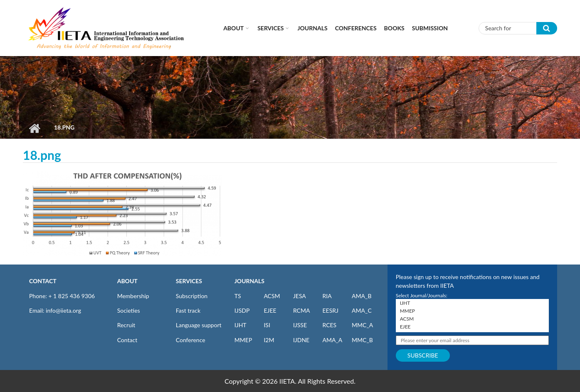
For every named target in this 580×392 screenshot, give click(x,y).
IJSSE (300, 325)
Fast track (188, 310)
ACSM (272, 296)
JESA (300, 296)
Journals (312, 28)
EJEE (270, 310)
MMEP (243, 340)
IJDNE (301, 340)
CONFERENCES (356, 28)
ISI (267, 325)
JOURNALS (249, 281)
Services (270, 28)
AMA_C (362, 310)
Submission (430, 28)
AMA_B (362, 296)
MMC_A (362, 325)
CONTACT (43, 281)
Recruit (126, 325)
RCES (329, 325)
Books (394, 28)
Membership (133, 296)
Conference (191, 340)
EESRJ (330, 310)
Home (34, 128)
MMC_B (362, 340)
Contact (127, 340)
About (233, 28)
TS (238, 296)
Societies (129, 310)
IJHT (241, 325)
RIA (327, 296)
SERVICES (189, 281)
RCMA (302, 310)
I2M (269, 340)
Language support (199, 325)
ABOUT (127, 281)
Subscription (192, 296)
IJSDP (242, 310)
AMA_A (332, 340)
